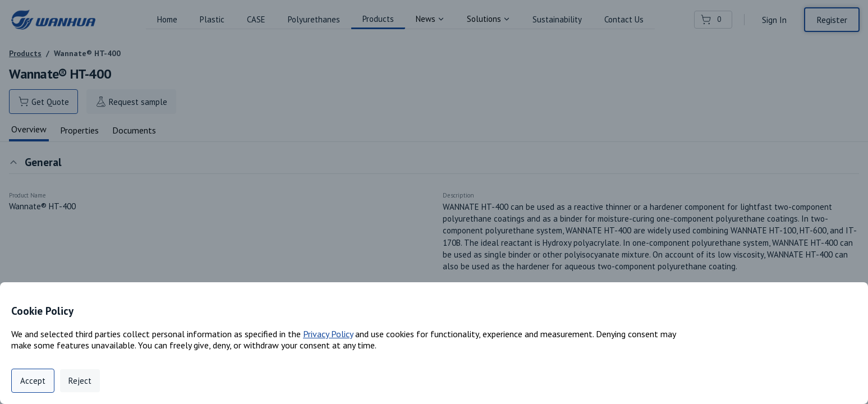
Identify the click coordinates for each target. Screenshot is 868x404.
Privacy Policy (328, 334)
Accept (33, 381)
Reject (80, 381)
